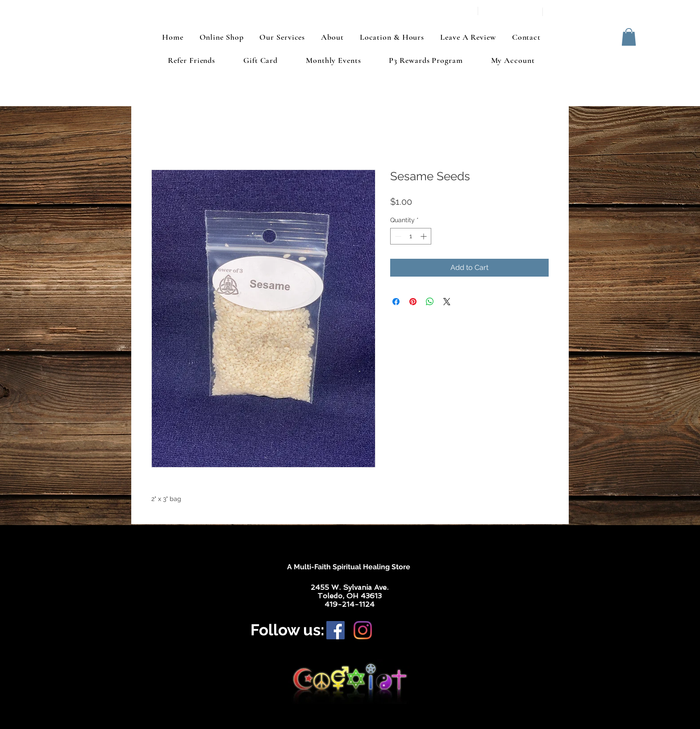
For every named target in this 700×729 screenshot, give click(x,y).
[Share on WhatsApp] (430, 302)
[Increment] (424, 236)
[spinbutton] (411, 236)
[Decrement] (397, 236)
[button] (629, 37)
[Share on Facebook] (396, 302)
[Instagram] (363, 630)
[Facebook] (335, 630)
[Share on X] (447, 302)
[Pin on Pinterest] (413, 302)
